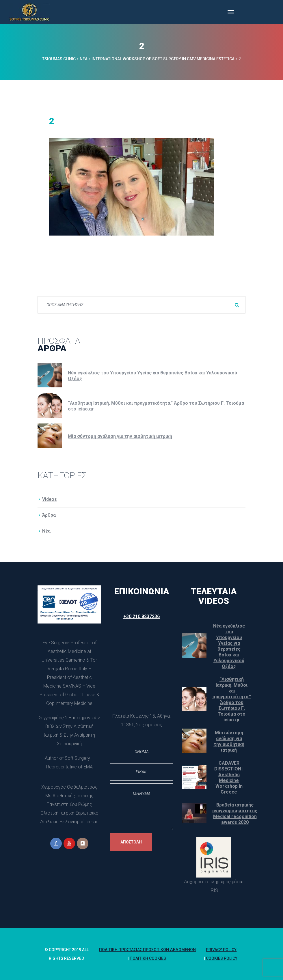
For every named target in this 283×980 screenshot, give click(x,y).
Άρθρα (49, 515)
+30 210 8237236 (141, 616)
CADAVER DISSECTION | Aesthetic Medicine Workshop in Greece (229, 778)
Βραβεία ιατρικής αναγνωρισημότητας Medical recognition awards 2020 (235, 814)
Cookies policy (222, 958)
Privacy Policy (221, 950)
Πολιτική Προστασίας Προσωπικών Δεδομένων (147, 950)
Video (50, 499)
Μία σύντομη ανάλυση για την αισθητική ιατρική (120, 436)
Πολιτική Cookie (148, 958)
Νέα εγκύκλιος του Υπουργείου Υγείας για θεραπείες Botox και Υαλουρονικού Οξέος (152, 376)
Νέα (46, 531)
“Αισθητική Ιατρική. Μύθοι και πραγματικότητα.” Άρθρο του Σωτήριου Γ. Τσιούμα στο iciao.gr (156, 406)
